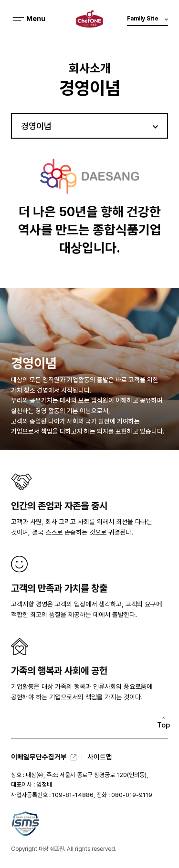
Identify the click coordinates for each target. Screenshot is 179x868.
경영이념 (36, 126)
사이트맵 (100, 757)
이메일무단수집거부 (39, 757)
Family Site (147, 20)
